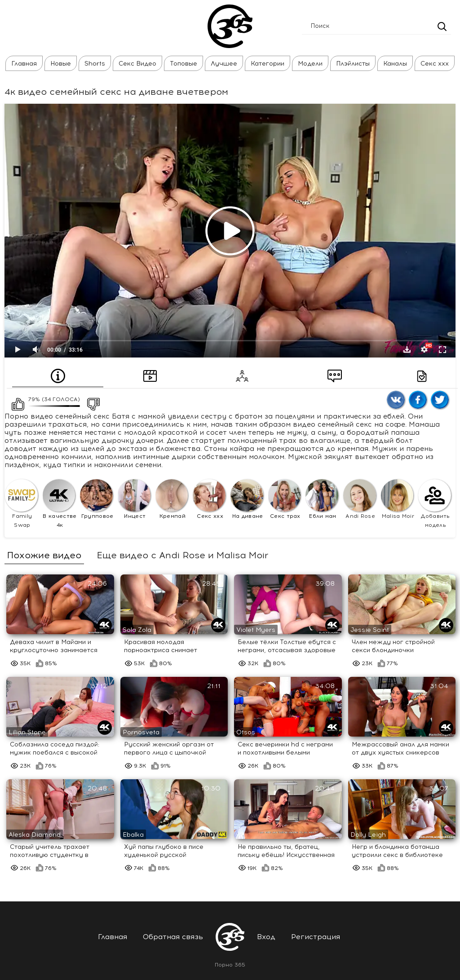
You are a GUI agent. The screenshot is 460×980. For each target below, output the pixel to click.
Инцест (134, 499)
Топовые (184, 64)
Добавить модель (435, 504)
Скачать (407, 349)
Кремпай (172, 499)
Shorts (95, 64)
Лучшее (224, 64)
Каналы (395, 64)
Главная (24, 64)
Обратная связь (173, 937)
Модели (310, 64)
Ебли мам (322, 499)
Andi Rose (360, 499)
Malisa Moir (398, 499)
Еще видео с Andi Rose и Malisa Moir (182, 555)
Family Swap (21, 504)
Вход (266, 937)
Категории (268, 64)
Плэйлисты (353, 64)
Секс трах (285, 499)
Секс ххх (435, 64)
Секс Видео (137, 64)
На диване (247, 499)
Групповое (97, 499)
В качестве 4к (60, 504)
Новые (61, 64)
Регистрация (316, 937)
